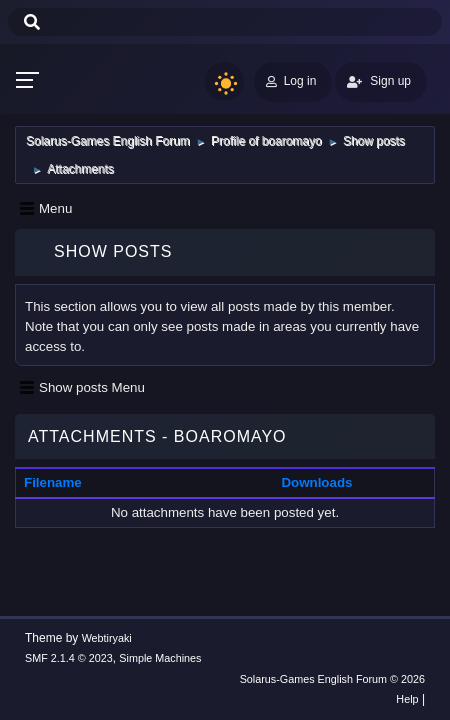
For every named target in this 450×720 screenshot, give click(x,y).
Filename (53, 482)
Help (407, 699)
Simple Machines (160, 658)
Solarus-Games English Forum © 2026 (332, 679)
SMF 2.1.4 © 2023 (69, 658)
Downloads (316, 482)
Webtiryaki (107, 638)
